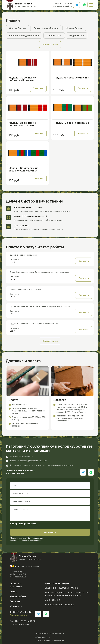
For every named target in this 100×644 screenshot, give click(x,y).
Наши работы (18, 596)
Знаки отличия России (46, 28)
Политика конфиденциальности (50, 633)
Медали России (74, 28)
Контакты (16, 606)
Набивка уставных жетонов (60, 605)
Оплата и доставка (16, 585)
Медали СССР (77, 36)
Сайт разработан (50, 637)
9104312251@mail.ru (63, 6)
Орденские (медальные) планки (62, 588)
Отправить (50, 532)
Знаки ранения (52, 600)
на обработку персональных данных (25, 540)
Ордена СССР (54, 36)
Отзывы (15, 601)
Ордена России (17, 28)
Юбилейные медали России (24, 36)
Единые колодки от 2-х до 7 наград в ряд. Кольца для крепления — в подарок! (67, 594)
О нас (13, 591)
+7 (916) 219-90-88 (63, 3)
